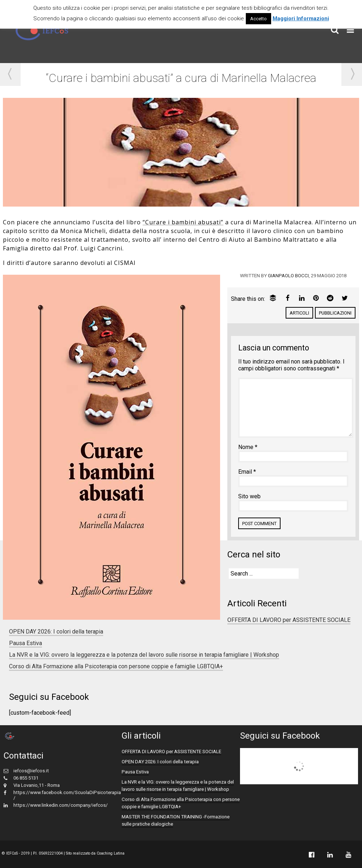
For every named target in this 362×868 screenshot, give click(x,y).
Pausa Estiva (26, 643)
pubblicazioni (335, 313)
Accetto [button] (258, 19)
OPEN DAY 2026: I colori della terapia (56, 632)
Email (247, 472)
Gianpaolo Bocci (288, 276)
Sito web (249, 496)
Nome (248, 447)
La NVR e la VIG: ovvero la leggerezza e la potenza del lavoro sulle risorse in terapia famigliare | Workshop (144, 655)
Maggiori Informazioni (301, 18)
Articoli (299, 313)
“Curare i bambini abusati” (183, 222)
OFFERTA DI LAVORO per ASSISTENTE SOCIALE (289, 620)
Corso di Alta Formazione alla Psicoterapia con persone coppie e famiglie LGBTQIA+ (116, 666)
